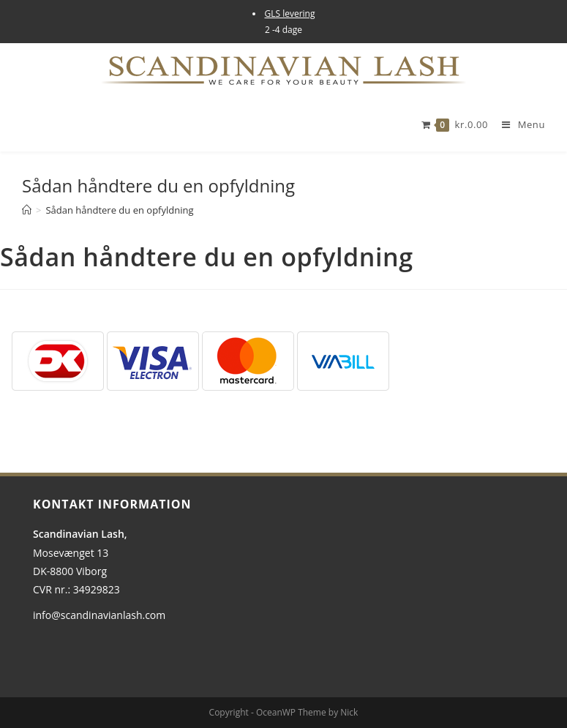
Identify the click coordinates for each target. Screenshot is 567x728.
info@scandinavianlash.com (99, 615)
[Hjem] (27, 210)
